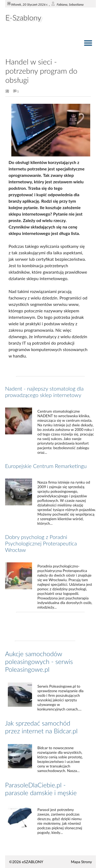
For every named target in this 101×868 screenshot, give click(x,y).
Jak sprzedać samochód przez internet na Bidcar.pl (41, 727)
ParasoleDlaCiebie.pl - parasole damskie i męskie (41, 789)
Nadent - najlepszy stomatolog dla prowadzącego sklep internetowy (44, 392)
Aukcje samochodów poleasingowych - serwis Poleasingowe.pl (39, 661)
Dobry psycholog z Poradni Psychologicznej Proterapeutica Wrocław (41, 543)
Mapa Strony (81, 862)
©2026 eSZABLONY (26, 862)
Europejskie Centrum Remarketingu (46, 466)
